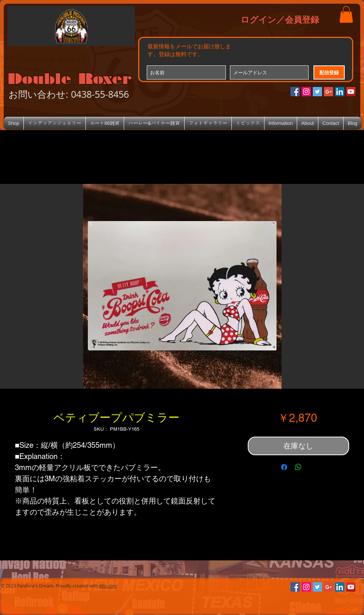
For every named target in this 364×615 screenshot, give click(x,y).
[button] (346, 14)
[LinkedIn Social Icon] (340, 92)
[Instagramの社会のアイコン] (306, 92)
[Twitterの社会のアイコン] (317, 92)
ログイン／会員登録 (280, 19)
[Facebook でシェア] (284, 467)
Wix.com (108, 586)
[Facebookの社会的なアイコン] (295, 92)
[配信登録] (329, 72)
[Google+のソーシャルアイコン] (329, 92)
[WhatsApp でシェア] (298, 467)
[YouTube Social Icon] (351, 92)
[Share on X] (312, 467)
